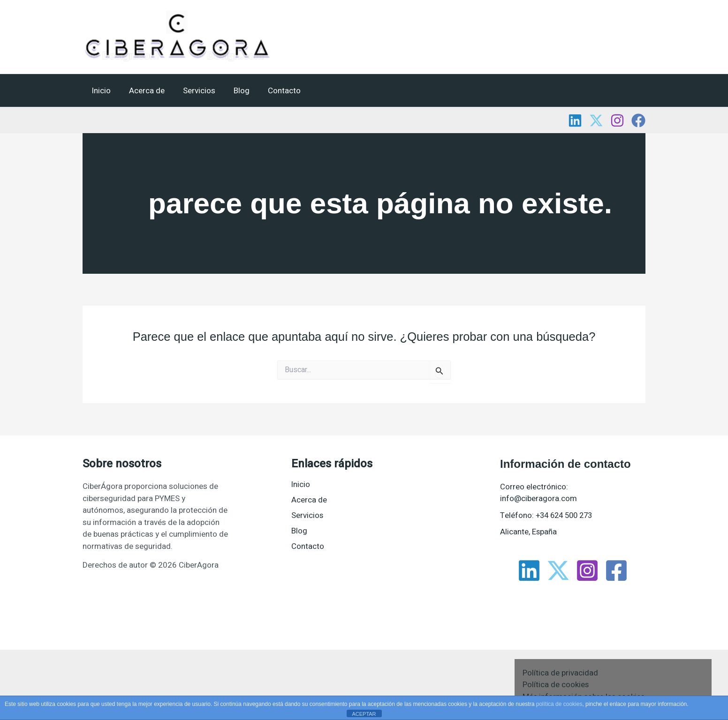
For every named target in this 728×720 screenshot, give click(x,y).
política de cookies (559, 704)
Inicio (100, 91)
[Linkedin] (575, 120)
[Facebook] (638, 120)
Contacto (274, 91)
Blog (234, 91)
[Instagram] (617, 120)
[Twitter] (596, 120)
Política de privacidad (560, 673)
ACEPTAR (364, 714)
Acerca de (144, 91)
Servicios (193, 91)
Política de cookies (556, 685)
